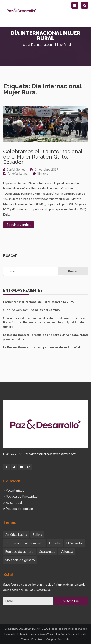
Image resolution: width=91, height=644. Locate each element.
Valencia (67, 552)
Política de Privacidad (20, 497)
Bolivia (37, 535)
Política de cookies (18, 509)
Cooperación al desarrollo (25, 543)
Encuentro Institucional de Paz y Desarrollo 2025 (38, 302)
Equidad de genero (19, 552)
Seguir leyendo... (19, 225)
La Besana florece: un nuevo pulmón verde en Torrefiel (42, 347)
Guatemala (47, 552)
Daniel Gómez (16, 169)
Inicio (24, 45)
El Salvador (75, 543)
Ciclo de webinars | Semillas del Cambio (31, 310)
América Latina (18, 173)
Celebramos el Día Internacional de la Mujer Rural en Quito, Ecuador (43, 157)
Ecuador (55, 543)
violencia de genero (20, 560)
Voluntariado (14, 490)
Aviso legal (13, 503)
